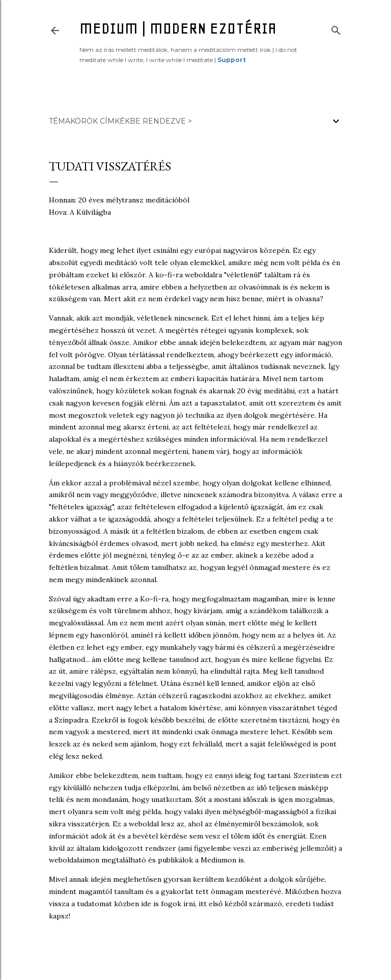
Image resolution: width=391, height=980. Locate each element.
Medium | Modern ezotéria (178, 28)
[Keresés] (336, 28)
